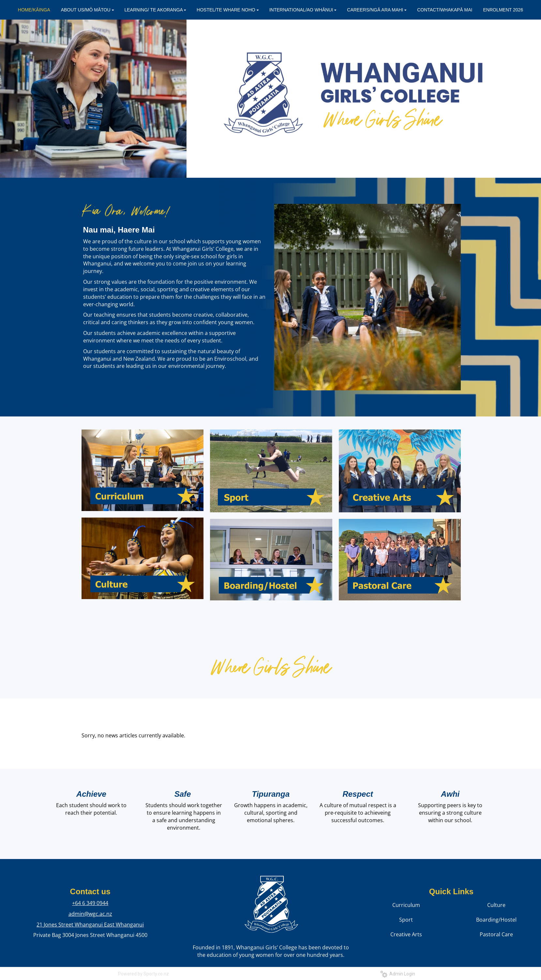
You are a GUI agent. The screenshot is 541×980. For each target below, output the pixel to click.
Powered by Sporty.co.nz (143, 974)
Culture (496, 905)
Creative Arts (406, 934)
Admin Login (398, 974)
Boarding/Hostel (496, 920)
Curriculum (406, 905)
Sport (406, 920)
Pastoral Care (496, 934)
